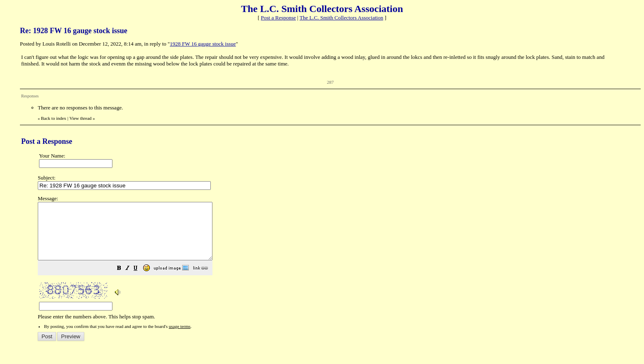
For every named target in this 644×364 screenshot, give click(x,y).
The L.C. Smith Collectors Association (342, 18)
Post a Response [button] (279, 18)
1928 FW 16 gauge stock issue (203, 44)
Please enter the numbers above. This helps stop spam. (335, 263)
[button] (140, 280)
